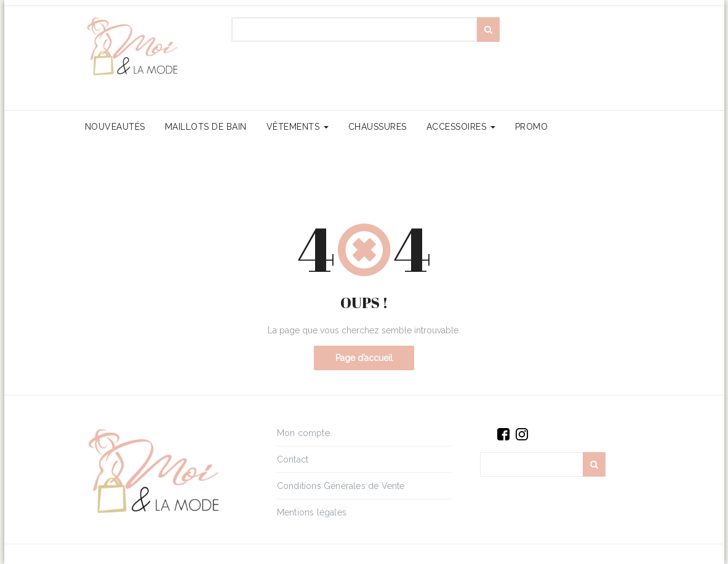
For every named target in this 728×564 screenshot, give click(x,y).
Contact (293, 459)
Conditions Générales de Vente (341, 486)
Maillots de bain (206, 127)
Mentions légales (312, 512)
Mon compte (303, 433)
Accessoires (461, 127)
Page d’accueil (364, 358)
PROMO (532, 127)
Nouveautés (115, 127)
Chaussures (378, 127)
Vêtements (298, 127)
